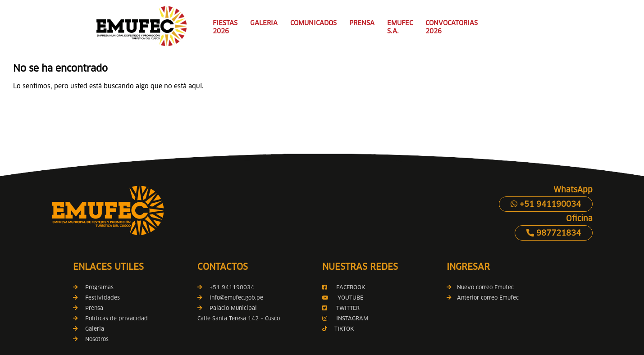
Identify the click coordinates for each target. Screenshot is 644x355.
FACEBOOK (351, 287)
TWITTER (348, 308)
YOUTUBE (350, 298)
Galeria (95, 329)
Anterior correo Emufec (483, 298)
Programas (99, 287)
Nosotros (97, 339)
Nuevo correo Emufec (480, 287)
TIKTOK (344, 329)
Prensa (94, 308)
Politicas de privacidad (116, 318)
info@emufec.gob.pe (236, 298)
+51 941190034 (546, 204)
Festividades (103, 298)
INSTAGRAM (351, 318)
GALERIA (264, 23)
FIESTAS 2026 (225, 27)
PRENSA (362, 23)
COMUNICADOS (313, 23)
